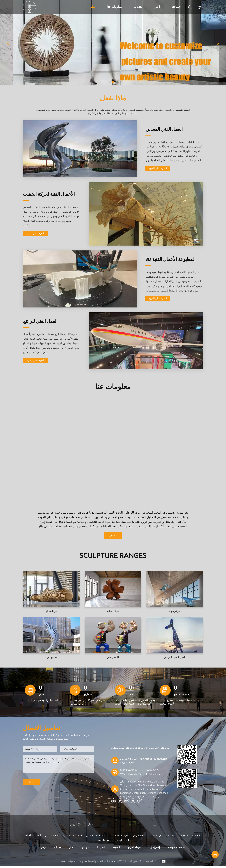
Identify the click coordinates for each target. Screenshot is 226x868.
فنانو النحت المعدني (113, 837)
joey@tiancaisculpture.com (154, 761)
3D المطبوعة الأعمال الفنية (169, 259)
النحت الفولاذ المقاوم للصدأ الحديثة (93, 842)
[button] (110, 82)
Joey (131, 764)
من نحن (113, 536)
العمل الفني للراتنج (44, 321)
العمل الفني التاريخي (175, 658)
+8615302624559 (154, 776)
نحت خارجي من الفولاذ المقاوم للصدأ (147, 837)
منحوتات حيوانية (179, 837)
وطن (93, 7)
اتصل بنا (99, 849)
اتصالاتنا (176, 7)
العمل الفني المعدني (168, 129)
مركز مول (175, 612)
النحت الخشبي (123, 842)
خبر (68, 849)
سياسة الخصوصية (180, 849)
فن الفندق (51, 612)
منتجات (138, 7)
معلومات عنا (115, 7)
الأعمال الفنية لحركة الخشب (45, 194)
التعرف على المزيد (158, 169)
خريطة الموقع (135, 849)
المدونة (116, 849)
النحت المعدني (65, 837)
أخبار (157, 7)
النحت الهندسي (143, 842)
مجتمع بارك (51, 658)
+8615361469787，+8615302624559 (142, 772)
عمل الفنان (113, 612)
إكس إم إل (157, 849)
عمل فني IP (113, 658)
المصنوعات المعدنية (88, 837)
